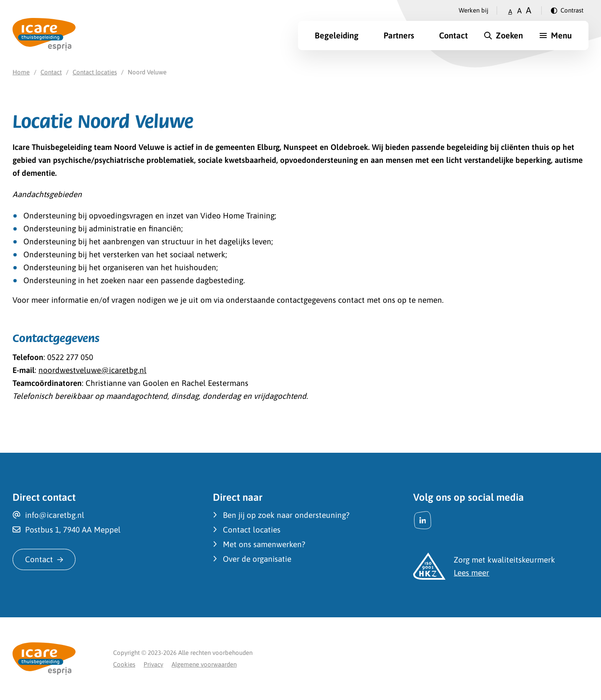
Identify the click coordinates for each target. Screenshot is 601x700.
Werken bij (473, 10)
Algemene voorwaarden (204, 664)
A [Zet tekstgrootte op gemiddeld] (519, 11)
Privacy (153, 664)
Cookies (124, 664)
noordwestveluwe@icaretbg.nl (92, 370)
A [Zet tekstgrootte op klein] (510, 11)
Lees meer (471, 573)
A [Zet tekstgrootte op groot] (529, 10)
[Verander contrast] (567, 10)
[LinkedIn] (423, 520)
